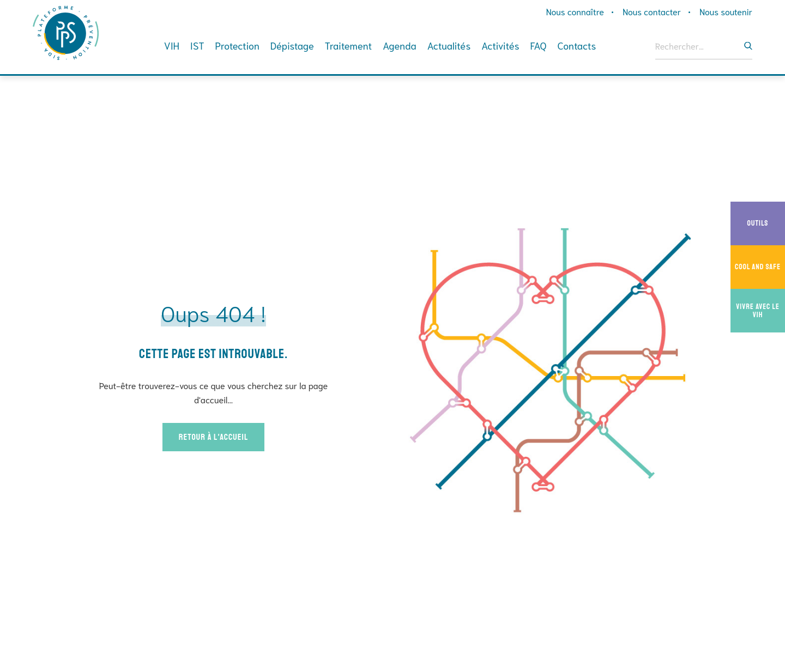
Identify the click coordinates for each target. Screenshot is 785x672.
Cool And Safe (760, 267)
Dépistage (292, 45)
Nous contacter (652, 11)
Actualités (449, 45)
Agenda (399, 45)
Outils (766, 223)
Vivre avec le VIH (760, 311)
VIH (172, 45)
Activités (500, 45)
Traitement (348, 45)
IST (197, 45)
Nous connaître (575, 11)
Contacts (577, 45)
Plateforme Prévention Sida (67, 33)
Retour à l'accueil (213, 437)
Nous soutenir (726, 11)
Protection (237, 45)
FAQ (539, 45)
